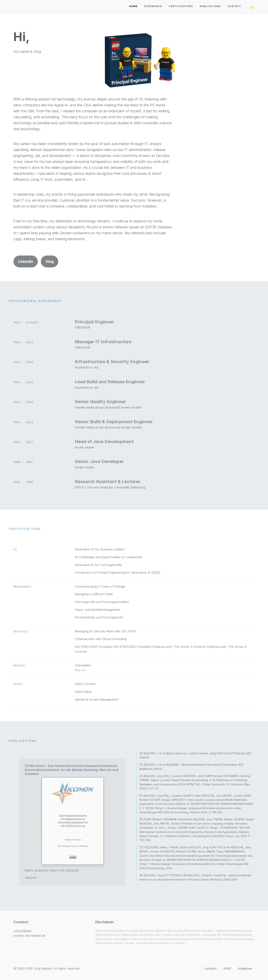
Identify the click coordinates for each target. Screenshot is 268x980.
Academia (245, 968)
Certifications (181, 6)
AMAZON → (40, 867)
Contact (234, 6)
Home (133, 6)
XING (227, 968)
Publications (210, 6)
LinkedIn (26, 272)
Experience (153, 6)
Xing (50, 272)
